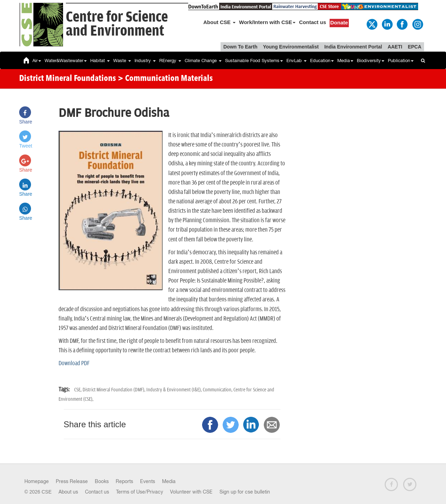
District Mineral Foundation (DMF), (114, 390)
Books (102, 481)
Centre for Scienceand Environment (117, 24)
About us (68, 492)
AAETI (395, 47)
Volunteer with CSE (191, 492)
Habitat (100, 61)
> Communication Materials (165, 79)
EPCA (414, 47)
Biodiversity (371, 61)
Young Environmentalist (291, 47)
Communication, (218, 390)
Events (148, 481)
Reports (124, 481)
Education (322, 61)
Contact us (313, 22)
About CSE (220, 22)
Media (345, 61)
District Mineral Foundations (68, 79)
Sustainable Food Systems (254, 61)
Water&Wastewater (66, 61)
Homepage (37, 481)
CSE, (78, 390)
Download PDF (74, 363)
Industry (145, 61)
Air (37, 61)
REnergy (170, 61)
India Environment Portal (353, 47)
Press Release (72, 481)
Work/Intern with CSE (267, 22)
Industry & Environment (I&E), (175, 390)
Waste (122, 61)
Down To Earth (240, 47)
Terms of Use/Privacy (140, 492)
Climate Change (203, 61)
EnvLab (297, 61)
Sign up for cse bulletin (245, 492)
